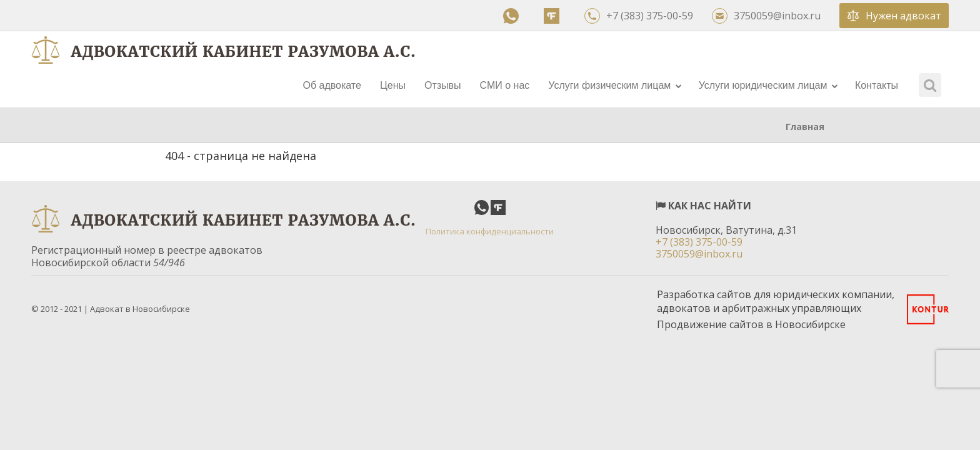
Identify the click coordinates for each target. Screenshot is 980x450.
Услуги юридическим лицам (768, 85)
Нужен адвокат (894, 16)
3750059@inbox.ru (766, 16)
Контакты (877, 85)
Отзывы (443, 85)
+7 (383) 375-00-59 (639, 16)
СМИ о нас (505, 85)
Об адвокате (332, 85)
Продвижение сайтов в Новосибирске (751, 324)
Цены (393, 85)
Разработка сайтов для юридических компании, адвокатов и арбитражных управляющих (776, 301)
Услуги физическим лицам (615, 85)
